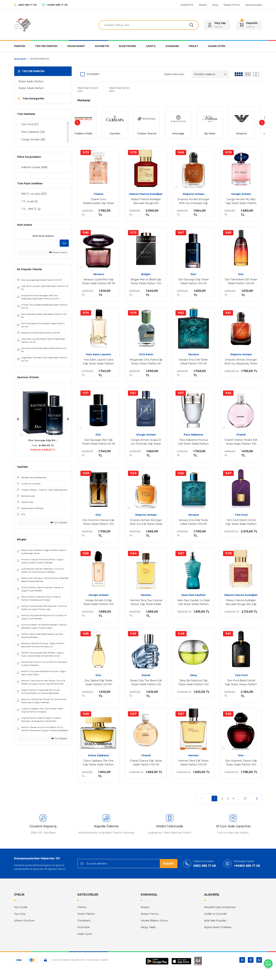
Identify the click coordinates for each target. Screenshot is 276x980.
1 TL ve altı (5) (29, 202)
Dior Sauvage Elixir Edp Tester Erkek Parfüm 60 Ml (98, 442)
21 (245, 798)
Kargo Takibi (148, 927)
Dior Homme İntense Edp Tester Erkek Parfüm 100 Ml (98, 522)
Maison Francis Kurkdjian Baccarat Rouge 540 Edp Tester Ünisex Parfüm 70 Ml (241, 602)
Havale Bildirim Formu (154, 921)
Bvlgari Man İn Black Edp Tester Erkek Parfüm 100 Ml (146, 282)
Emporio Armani (194, 194)
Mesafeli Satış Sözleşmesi (220, 907)
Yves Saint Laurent (98, 354)
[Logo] (23, 25)
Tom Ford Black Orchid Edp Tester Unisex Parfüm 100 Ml (241, 683)
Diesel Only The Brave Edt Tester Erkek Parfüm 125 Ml (146, 683)
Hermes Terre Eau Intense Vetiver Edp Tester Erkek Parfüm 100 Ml (146, 602)
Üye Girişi (20, 914)
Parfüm (82, 907)
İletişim (145, 907)
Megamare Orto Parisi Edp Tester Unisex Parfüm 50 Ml (146, 362)
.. (239, 798)
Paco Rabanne (193, 435)
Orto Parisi (146, 354)
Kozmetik (83, 927)
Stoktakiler (93, 74)
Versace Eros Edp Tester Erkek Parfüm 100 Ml (194, 522)
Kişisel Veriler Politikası (218, 927)
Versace (98, 274)
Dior (193, 274)
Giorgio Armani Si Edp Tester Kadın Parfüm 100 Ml (98, 602)
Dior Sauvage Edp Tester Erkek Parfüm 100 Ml (194, 281)
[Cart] (249, 25)
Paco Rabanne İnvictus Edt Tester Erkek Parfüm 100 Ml (194, 442)
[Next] (68, 420)
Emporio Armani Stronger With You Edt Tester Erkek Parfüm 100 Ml (146, 522)
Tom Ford (241, 515)
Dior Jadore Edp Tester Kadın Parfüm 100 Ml (98, 682)
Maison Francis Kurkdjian (146, 194)
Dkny (194, 675)
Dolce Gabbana (98, 755)
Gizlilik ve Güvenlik (215, 914)
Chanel (98, 194)
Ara (64, 244)
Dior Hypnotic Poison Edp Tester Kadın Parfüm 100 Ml (241, 763)
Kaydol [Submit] (169, 863)
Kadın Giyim (85, 934)
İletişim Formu (150, 914)
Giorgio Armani (241, 194)
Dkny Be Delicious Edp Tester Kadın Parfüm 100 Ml (194, 683)
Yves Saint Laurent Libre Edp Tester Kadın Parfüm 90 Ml (98, 362)
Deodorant (84, 921)
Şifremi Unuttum (24, 921)
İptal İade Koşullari (215, 921)
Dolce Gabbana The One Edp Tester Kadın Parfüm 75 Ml (98, 763)
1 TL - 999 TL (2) (31, 209)
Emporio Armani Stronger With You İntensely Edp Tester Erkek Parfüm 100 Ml (193, 201)
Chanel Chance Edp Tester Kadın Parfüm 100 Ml (146, 763)
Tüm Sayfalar (59, 523)
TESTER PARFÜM (40, 59)
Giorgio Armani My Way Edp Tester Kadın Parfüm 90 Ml (241, 201)
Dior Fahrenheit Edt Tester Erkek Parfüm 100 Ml (241, 281)
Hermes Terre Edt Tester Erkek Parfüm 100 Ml (193, 763)
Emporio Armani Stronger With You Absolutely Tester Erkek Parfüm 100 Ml (241, 362)
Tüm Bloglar (59, 739)
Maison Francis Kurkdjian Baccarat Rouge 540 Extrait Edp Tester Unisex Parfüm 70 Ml (146, 201)
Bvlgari (146, 274)
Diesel (146, 675)
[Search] (149, 25)
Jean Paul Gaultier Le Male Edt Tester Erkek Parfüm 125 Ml (193, 602)
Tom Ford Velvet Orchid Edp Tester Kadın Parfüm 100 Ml (241, 522)
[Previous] (18, 420)
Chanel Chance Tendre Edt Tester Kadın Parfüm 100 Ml (241, 442)
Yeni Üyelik (21, 907)
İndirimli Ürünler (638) (34, 167)
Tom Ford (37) (30, 124)
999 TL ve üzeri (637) (34, 194)
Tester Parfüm (86, 914)
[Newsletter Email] (127, 864)
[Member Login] (217, 25)
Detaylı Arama (58, 253)
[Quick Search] (37, 244)
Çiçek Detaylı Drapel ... (43, 441)
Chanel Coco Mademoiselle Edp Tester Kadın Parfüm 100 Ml (98, 201)
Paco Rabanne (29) (33, 132)
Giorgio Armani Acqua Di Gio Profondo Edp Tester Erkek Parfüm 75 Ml (146, 442)
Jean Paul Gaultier (193, 595)
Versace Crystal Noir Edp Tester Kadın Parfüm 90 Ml (98, 281)
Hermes (146, 595)
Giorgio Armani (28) (33, 139)
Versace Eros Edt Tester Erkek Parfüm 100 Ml (193, 362)
